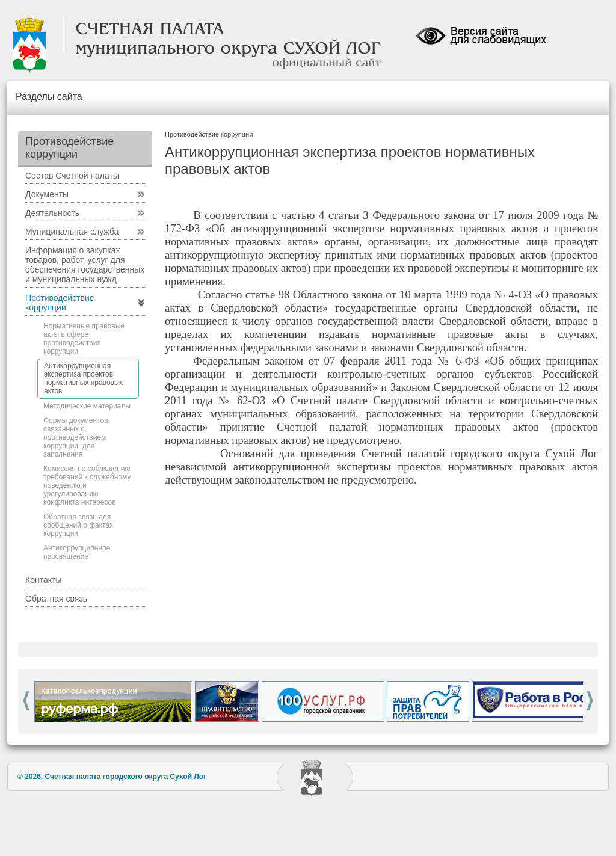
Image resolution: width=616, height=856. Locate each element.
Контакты (43, 580)
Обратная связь (56, 599)
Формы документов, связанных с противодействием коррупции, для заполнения (77, 437)
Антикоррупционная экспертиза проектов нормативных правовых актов (84, 378)
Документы (47, 194)
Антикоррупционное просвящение (77, 552)
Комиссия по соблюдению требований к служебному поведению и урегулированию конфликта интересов (87, 485)
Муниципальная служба (72, 232)
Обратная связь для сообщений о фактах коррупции (78, 525)
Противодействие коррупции (60, 303)
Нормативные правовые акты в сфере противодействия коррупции (84, 339)
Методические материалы (87, 406)
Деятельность (52, 213)
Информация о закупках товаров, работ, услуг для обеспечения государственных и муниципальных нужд (85, 265)
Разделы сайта (49, 97)
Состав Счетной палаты (72, 176)
